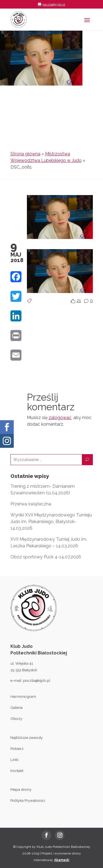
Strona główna (25, 154)
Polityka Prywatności (28, 800)
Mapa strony (21, 789)
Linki (14, 760)
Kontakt (17, 771)
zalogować (60, 418)
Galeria (16, 707)
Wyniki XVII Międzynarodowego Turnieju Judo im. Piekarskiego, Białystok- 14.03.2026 (51, 522)
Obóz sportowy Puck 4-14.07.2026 (46, 557)
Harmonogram (23, 696)
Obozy (16, 718)
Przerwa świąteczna (31, 504)
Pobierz (17, 749)
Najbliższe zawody (27, 737)
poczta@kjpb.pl (37, 680)
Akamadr (62, 860)
